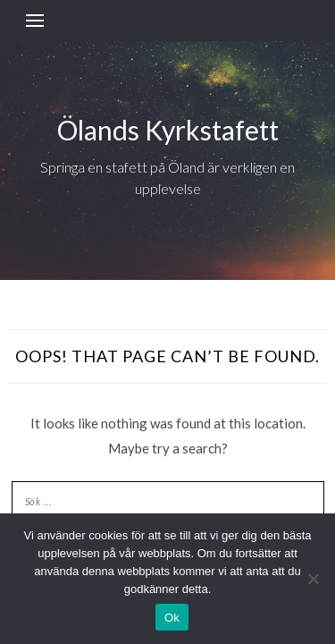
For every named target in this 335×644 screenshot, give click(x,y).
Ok (172, 618)
